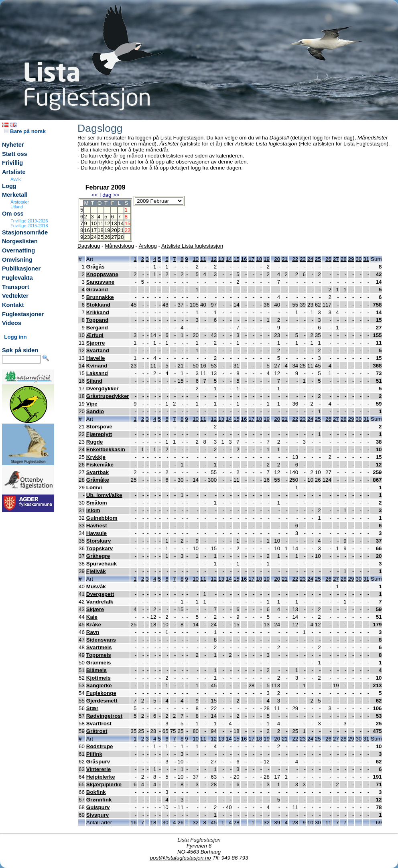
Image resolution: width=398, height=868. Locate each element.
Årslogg (148, 246)
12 (107, 223)
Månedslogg (119, 246)
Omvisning (17, 260)
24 (94, 237)
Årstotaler (20, 202)
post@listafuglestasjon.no (181, 858)
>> (116, 195)
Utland (17, 207)
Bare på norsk (25, 131)
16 (87, 230)
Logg (9, 186)
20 (114, 230)
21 (121, 230)
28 (121, 237)
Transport (16, 287)
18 (101, 230)
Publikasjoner (21, 268)
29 (351, 259)
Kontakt (13, 305)
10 (94, 223)
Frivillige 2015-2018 (29, 226)
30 (358, 259)
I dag (106, 195)
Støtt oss (15, 154)
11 (101, 223)
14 (121, 223)
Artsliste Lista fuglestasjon (192, 246)
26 (107, 237)
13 (114, 223)
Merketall (15, 195)
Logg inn (15, 337)
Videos (12, 323)
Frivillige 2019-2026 (29, 221)
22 (295, 259)
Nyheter (13, 145)
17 (94, 230)
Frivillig (12, 163)
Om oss (13, 214)
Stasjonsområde (25, 232)
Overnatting (18, 250)
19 (107, 230)
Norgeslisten (20, 241)
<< (95, 195)
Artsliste (14, 172)
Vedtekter (15, 296)
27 (114, 237)
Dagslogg (89, 246)
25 (101, 237)
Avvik (15, 179)
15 (237, 259)
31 (366, 259)
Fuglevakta (17, 278)
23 (87, 237)
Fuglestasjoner (23, 314)
